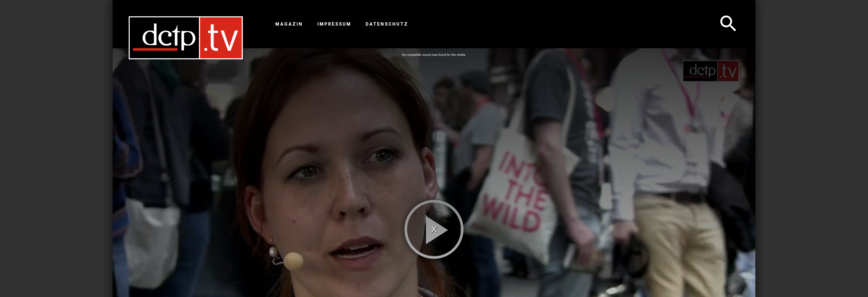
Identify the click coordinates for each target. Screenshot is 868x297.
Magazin (289, 24)
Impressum (334, 24)
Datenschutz (387, 24)
